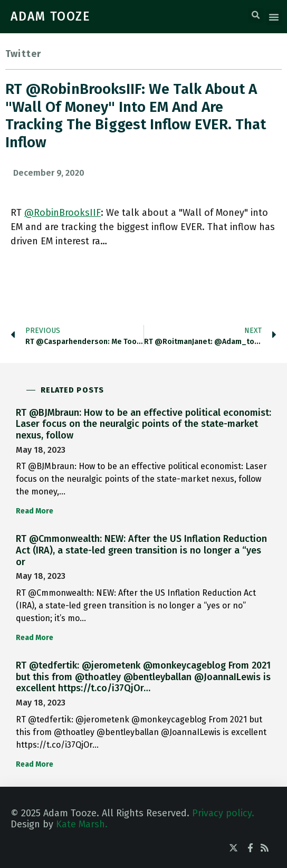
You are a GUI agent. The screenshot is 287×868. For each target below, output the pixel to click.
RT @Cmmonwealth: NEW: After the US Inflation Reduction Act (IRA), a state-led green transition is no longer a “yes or (141, 550)
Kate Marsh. (82, 824)
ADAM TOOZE (51, 16)
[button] (256, 15)
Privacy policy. (223, 813)
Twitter (23, 54)
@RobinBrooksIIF (63, 213)
